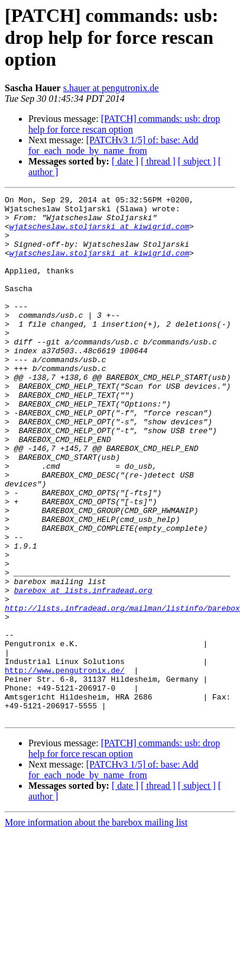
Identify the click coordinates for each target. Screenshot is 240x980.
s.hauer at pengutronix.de (111, 88)
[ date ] (125, 161)
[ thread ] (158, 161)
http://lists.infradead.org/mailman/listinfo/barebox (122, 691)
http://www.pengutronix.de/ (65, 766)
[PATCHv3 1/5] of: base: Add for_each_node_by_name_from (113, 145)
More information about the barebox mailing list (96, 927)
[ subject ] (197, 161)
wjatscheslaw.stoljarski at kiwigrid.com (99, 233)
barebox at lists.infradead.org (83, 670)
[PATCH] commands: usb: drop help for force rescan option (124, 124)
